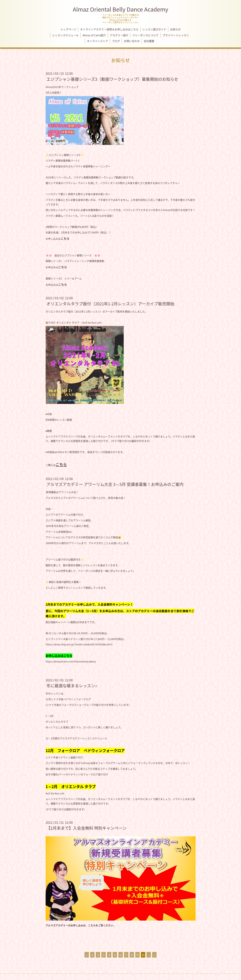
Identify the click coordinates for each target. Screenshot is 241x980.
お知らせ (175, 29)
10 (143, 955)
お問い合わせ (132, 41)
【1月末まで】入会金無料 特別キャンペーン (86, 828)
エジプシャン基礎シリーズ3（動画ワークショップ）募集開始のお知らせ (112, 79)
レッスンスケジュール (65, 35)
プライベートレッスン (176, 35)
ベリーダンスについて (145, 35)
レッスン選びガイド (154, 29)
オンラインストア (97, 41)
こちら (65, 238)
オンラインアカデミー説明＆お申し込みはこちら (109, 29)
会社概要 (149, 41)
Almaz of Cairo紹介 (94, 35)
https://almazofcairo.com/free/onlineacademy (71, 662)
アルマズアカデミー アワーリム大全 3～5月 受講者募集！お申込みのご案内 (115, 484)
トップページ (68, 29)
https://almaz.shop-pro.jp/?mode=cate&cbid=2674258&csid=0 (79, 644)
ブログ (116, 41)
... (149, 955)
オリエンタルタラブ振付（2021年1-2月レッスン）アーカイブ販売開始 (110, 303)
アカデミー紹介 (119, 35)
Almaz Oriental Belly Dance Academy (120, 9)
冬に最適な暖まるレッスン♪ (72, 686)
